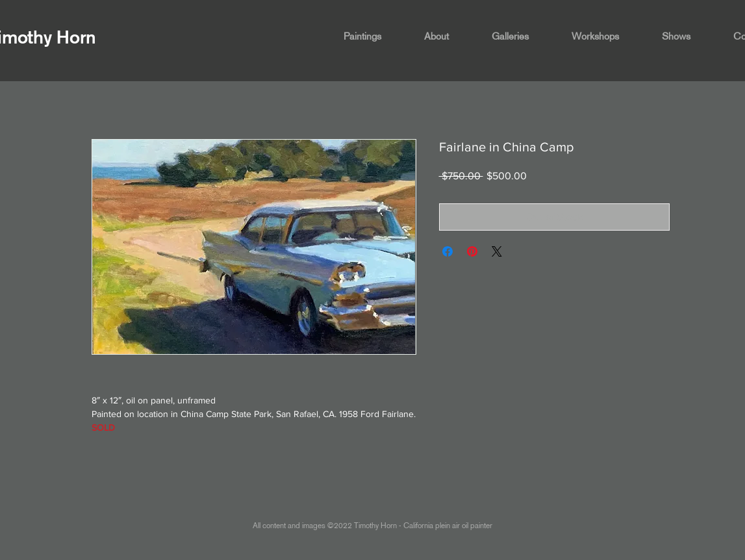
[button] (374, 36)
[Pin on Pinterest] (472, 251)
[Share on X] (497, 251)
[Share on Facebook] (448, 251)
